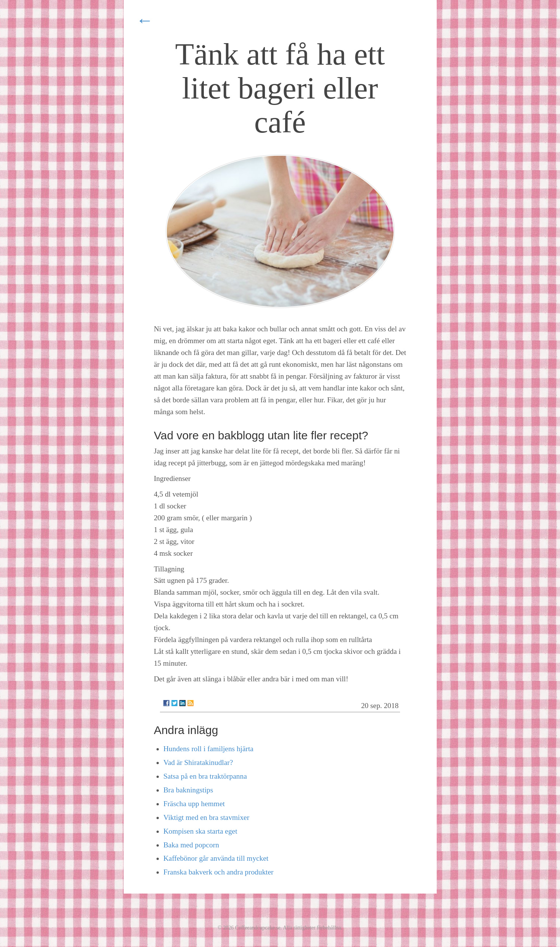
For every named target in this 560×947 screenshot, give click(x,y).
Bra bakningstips (188, 790)
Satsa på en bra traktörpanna (205, 776)
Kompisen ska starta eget (200, 831)
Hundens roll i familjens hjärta (208, 749)
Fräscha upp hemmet (194, 804)
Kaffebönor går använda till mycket (216, 858)
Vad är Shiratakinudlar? (198, 762)
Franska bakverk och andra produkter (219, 872)
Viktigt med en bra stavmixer (206, 817)
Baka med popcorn (191, 845)
